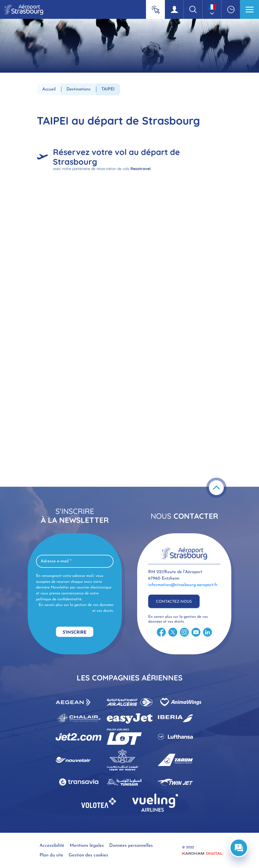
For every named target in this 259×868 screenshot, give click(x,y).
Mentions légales (87, 846)
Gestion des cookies (88, 855)
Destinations (79, 89)
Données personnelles (131, 846)
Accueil (49, 89)
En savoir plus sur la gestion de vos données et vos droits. (76, 608)
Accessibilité (52, 846)
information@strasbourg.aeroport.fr (183, 585)
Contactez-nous (174, 602)
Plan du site (51, 855)
